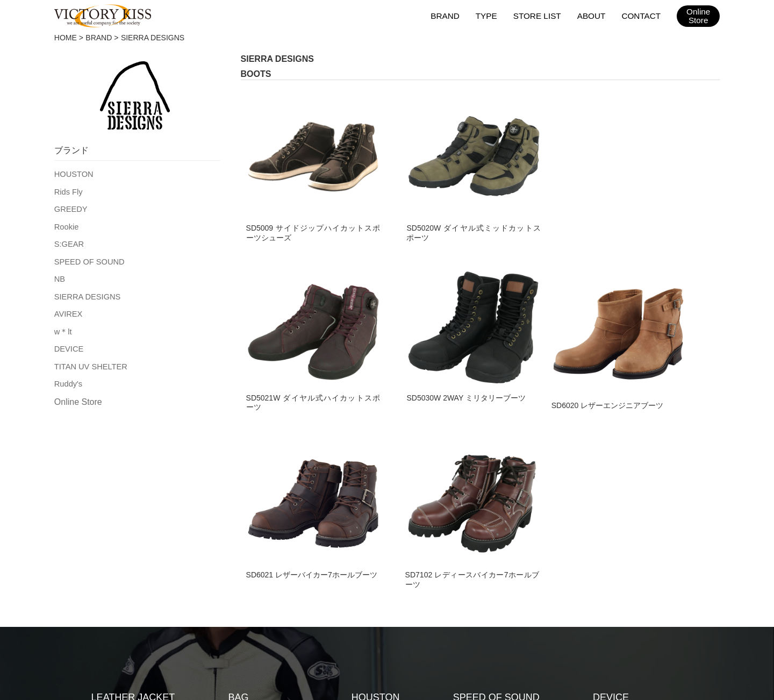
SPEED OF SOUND (88, 259)
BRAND (448, 15)
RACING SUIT (260, 503)
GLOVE (108, 525)
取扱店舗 (233, 611)
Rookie (66, 225)
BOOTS (108, 569)
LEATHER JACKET (133, 482)
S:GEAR (69, 241)
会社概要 (342, 611)
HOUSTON (73, 174)
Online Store (78, 395)
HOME (66, 38)
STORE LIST (539, 15)
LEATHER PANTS (130, 547)
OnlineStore (698, 16)
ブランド (185, 611)
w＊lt (63, 326)
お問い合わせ (397, 611)
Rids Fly (68, 191)
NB (59, 275)
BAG (239, 482)
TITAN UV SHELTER (89, 360)
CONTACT (642, 15)
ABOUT (592, 15)
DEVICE (68, 343)
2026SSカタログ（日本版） (484, 611)
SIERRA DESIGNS (86, 292)
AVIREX (68, 309)
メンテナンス (288, 611)
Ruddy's (68, 377)
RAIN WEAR (256, 525)
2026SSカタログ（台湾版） (596, 611)
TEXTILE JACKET (131, 503)
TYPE (489, 15)
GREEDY (70, 208)
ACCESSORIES (263, 547)
